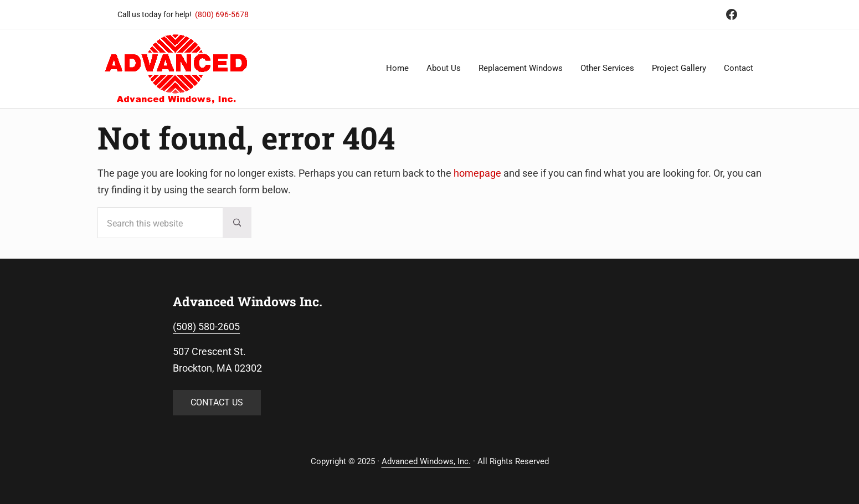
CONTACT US (217, 402)
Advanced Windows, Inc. (426, 461)
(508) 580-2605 (206, 326)
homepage (477, 173)
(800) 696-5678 (222, 14)
